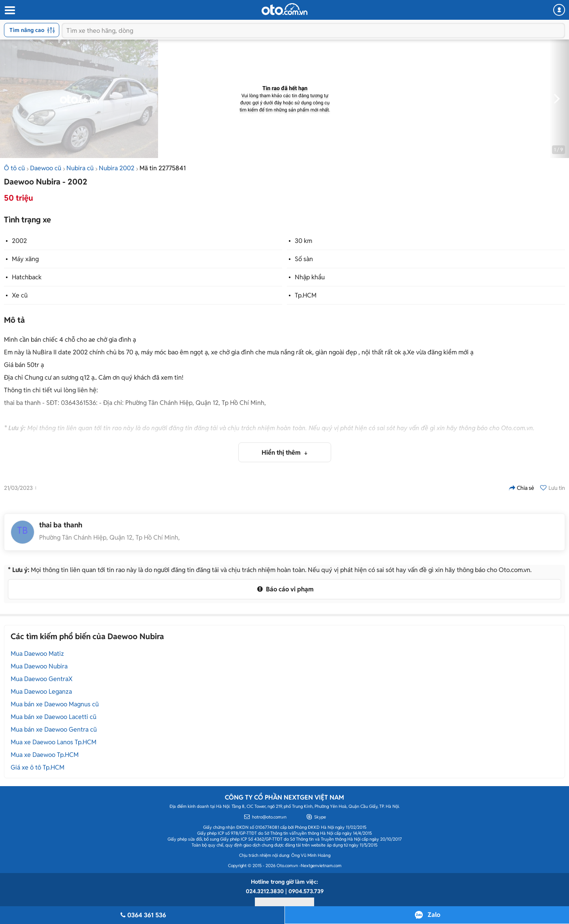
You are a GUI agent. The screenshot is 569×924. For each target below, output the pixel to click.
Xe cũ (20, 295)
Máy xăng (25, 259)
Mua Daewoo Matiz (37, 654)
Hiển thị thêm (282, 453)
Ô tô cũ (14, 168)
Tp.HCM (306, 295)
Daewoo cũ (46, 168)
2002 (19, 241)
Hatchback (27, 277)
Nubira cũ (80, 168)
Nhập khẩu (310, 277)
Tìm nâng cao (32, 30)
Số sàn (304, 259)
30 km (303, 241)
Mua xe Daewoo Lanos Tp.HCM (54, 742)
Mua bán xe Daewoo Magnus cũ (55, 704)
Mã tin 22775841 (163, 168)
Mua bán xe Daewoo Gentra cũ (54, 729)
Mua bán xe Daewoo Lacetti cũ (54, 717)
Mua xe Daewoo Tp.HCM (45, 755)
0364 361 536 (142, 915)
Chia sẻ (522, 488)
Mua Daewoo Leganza (41, 692)
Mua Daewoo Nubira (39, 666)
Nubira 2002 (117, 168)
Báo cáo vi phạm (284, 589)
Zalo (434, 915)
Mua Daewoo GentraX (42, 679)
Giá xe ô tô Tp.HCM (38, 767)
